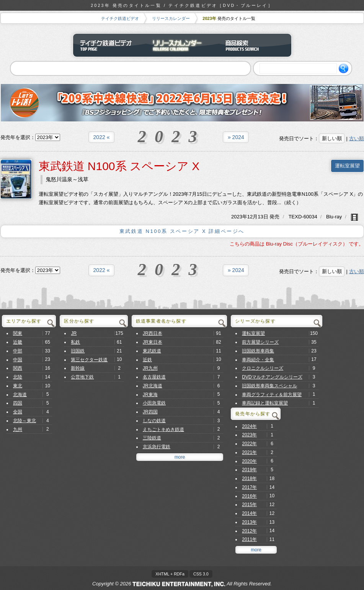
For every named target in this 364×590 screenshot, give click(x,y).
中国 (18, 360)
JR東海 (150, 395)
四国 (18, 403)
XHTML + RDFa (170, 574)
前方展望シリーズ (260, 342)
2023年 (249, 435)
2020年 (249, 461)
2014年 (249, 513)
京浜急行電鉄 (157, 447)
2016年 (249, 496)
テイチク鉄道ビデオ (120, 18)
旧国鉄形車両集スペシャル (269, 386)
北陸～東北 (24, 421)
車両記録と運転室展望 (265, 403)
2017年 (249, 487)
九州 (18, 429)
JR (74, 333)
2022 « (102, 137)
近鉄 (147, 360)
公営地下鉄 (82, 377)
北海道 (20, 395)
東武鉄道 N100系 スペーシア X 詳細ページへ (182, 231)
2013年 (249, 522)
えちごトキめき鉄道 (163, 429)
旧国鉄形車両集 (258, 351)
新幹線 (78, 368)
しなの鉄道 (154, 421)
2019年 (249, 470)
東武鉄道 (152, 351)
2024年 (249, 426)
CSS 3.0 (201, 574)
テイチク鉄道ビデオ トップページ (109, 45)
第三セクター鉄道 (89, 360)
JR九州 (150, 368)
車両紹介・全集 (258, 360)
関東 (18, 333)
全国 (18, 412)
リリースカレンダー (171, 18)
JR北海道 (153, 386)
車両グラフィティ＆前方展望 (272, 395)
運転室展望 (347, 166)
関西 (18, 368)
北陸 (18, 377)
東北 (18, 386)
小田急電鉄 (154, 403)
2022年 (249, 444)
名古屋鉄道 (154, 377)
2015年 (249, 505)
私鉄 (75, 342)
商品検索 (255, 45)
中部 (18, 351)
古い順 (357, 138)
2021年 (249, 452)
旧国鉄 (78, 351)
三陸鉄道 (152, 438)
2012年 (249, 531)
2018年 (249, 479)
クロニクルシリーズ (263, 368)
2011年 (249, 539)
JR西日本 (153, 333)
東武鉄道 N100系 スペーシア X (119, 166)
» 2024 (236, 137)
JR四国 (150, 412)
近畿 (18, 342)
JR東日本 (153, 342)
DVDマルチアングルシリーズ (272, 377)
